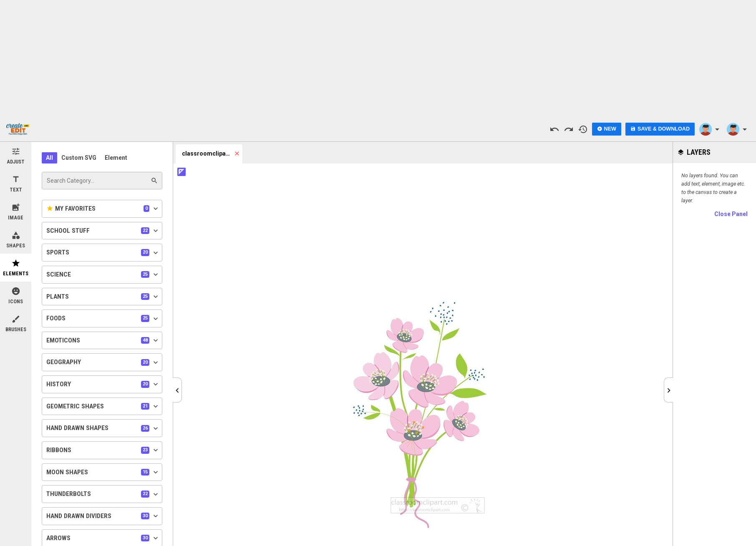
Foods (103, 319)
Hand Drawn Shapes (103, 428)
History (103, 384)
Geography (103, 362)
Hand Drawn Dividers (103, 516)
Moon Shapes (103, 472)
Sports (103, 253)
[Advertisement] (378, 58)
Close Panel (731, 214)
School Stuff (103, 231)
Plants (103, 297)
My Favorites (103, 209)
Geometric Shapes (103, 406)
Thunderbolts (103, 494)
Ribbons (103, 450)
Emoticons (103, 340)
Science (103, 274)
